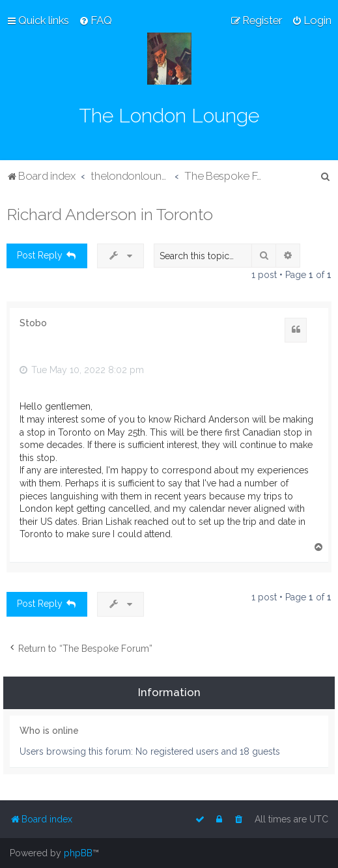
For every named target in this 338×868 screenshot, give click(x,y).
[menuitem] (95, 20)
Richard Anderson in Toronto (110, 214)
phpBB (78, 853)
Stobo (33, 323)
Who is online (49, 731)
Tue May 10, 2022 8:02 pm (82, 370)
